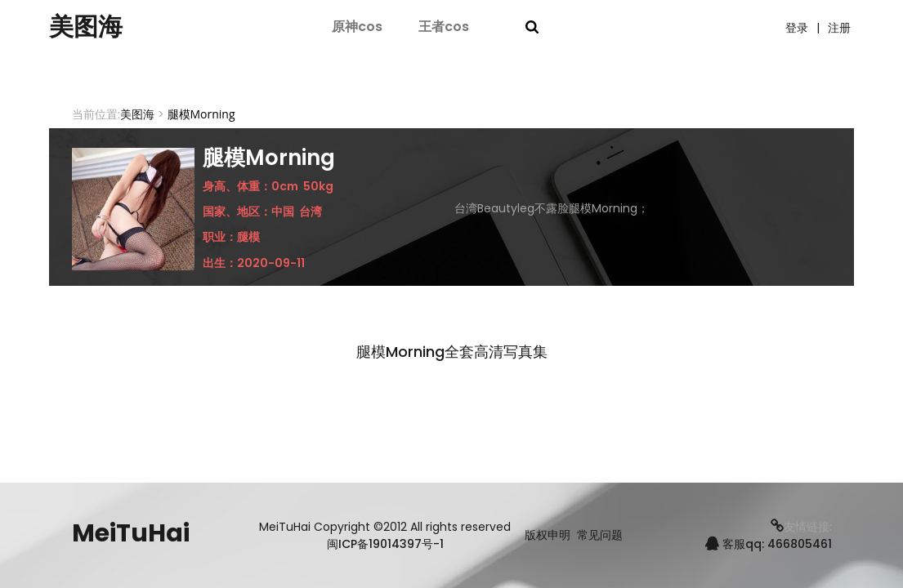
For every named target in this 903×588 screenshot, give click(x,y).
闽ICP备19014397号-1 (385, 544)
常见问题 (600, 535)
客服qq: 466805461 (769, 544)
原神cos (357, 27)
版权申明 (548, 535)
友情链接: (801, 527)
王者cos (444, 27)
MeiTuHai (131, 533)
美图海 (86, 27)
